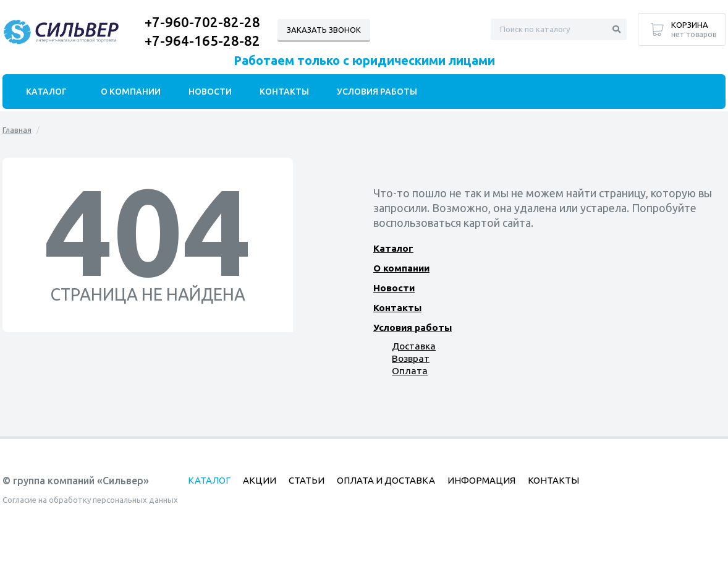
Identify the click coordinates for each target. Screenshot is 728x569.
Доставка (413, 346)
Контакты (397, 308)
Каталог (393, 248)
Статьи (307, 480)
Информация (481, 480)
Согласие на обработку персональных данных (90, 500)
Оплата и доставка (386, 480)
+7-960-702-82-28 (202, 22)
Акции (260, 480)
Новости (393, 288)
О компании (401, 268)
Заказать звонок (324, 30)
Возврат (410, 358)
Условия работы (412, 327)
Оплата (408, 371)
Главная (17, 130)
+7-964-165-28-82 (202, 41)
